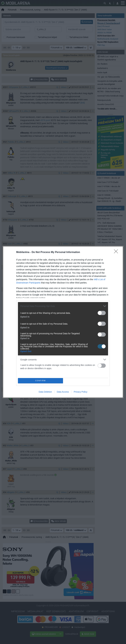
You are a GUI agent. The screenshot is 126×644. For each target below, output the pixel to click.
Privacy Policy (81, 392)
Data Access (63, 392)
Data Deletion (45, 392)
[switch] (102, 313)
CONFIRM (40, 381)
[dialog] (63, 322)
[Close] (117, 252)
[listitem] (63, 306)
